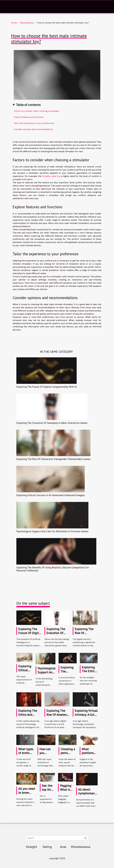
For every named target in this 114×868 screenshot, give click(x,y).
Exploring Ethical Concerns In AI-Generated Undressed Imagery (51, 495)
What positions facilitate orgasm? (88, 755)
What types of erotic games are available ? (26, 755)
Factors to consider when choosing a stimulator (37, 111)
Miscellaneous (27, 23)
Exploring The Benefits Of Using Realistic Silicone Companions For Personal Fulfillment (53, 569)
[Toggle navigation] (8, 7)
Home (14, 23)
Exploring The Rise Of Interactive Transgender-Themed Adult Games (53, 459)
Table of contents (28, 105)
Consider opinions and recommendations (34, 129)
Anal (63, 847)
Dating (47, 847)
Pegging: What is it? (66, 790)
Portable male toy (51, 176)
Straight (31, 847)
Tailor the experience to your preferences (34, 123)
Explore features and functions (29, 117)
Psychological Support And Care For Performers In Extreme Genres (52, 531)
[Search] (57, 838)
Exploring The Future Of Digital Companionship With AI (47, 387)
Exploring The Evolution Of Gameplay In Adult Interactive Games (52, 423)
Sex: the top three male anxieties (48, 792)
